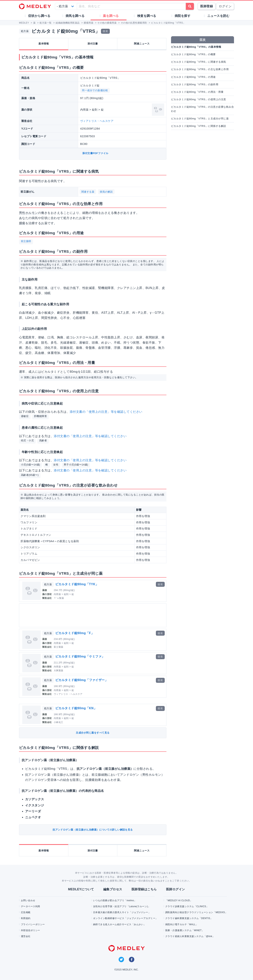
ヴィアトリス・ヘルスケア (97, 121)
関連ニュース (142, 44)
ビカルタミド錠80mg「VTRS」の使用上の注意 (199, 99)
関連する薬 (88, 192)
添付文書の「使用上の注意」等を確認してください (106, 412)
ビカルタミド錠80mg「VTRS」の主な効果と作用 (200, 69)
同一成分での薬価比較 (95, 90)
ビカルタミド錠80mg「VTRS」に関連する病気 (199, 62)
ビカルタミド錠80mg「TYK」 (77, 584)
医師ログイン (176, 889)
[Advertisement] (93, 615)
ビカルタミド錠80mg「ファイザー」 (82, 680)
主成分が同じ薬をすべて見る (93, 733)
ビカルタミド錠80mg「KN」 (76, 708)
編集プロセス (113, 889)
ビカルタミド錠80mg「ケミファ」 (80, 656)
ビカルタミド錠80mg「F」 (75, 633)
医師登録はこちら (144, 889)
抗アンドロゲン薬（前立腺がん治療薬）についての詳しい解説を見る (93, 830)
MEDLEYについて (81, 889)
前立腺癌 (26, 241)
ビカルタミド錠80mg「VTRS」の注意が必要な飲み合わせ (202, 109)
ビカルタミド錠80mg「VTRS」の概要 (193, 54)
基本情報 (44, 44)
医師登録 (207, 6)
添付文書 (93, 44)
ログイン (225, 6)
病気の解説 (106, 192)
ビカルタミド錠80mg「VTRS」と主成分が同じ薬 (200, 119)
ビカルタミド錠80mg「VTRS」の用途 (193, 77)
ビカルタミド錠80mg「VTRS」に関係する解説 (199, 126)
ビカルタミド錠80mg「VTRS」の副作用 (195, 84)
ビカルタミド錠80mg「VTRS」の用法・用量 (197, 92)
